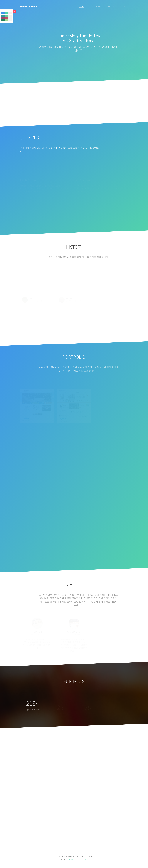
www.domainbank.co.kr (78, 859)
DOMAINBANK (29, 6)
